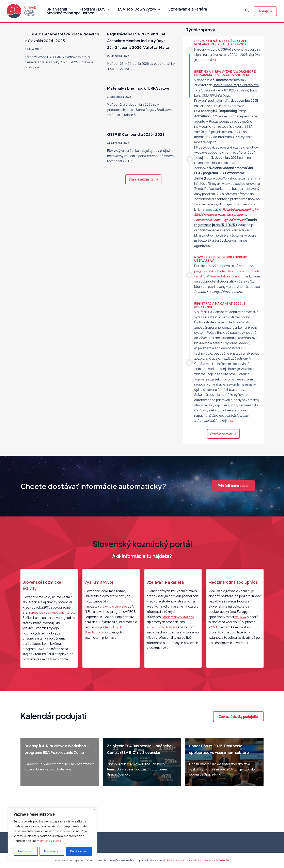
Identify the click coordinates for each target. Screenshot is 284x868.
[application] (69, 7)
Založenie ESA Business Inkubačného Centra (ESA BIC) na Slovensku (140, 757)
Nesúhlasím (52, 851)
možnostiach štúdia (164, 632)
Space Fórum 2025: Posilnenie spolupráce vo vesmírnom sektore (222, 757)
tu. (232, 426)
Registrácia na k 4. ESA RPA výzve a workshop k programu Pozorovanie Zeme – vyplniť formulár (227, 215)
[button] (143, 193)
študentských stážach (179, 622)
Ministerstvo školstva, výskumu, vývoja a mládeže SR (196, 860)
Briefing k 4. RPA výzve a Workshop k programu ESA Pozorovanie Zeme (226, 73)
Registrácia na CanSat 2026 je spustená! (222, 310)
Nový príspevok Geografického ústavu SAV (223, 259)
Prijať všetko (79, 851)
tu (214, 60)
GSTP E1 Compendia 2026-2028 (142, 147)
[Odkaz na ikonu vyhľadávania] (247, 12)
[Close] (94, 810)
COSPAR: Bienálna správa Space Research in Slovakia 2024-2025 (223, 43)
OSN (214, 632)
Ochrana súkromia (52, 841)
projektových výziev (115, 612)
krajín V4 (241, 622)
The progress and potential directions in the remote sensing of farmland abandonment (226, 271)
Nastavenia (26, 851)
